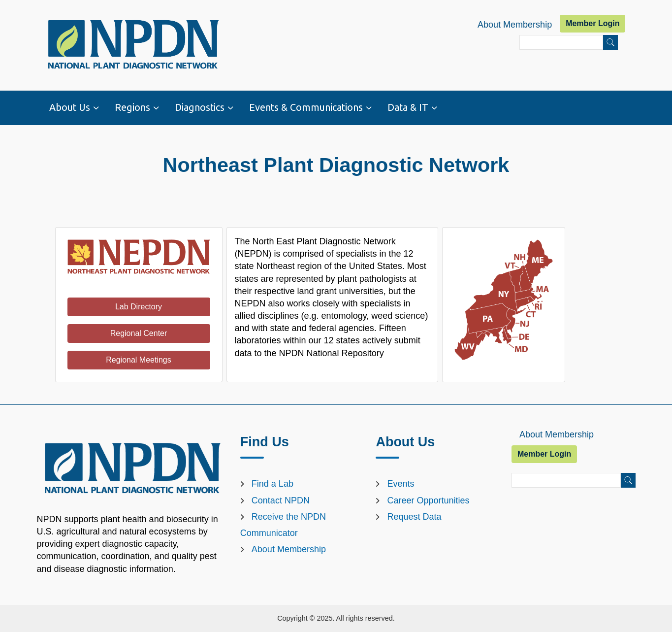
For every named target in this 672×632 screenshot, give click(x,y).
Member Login (592, 23)
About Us (70, 107)
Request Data (414, 517)
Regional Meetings (139, 360)
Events (400, 484)
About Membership (515, 25)
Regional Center (139, 333)
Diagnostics (200, 107)
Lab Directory (139, 307)
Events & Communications (306, 107)
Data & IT (408, 107)
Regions (132, 107)
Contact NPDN (281, 500)
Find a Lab (272, 484)
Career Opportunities (428, 500)
